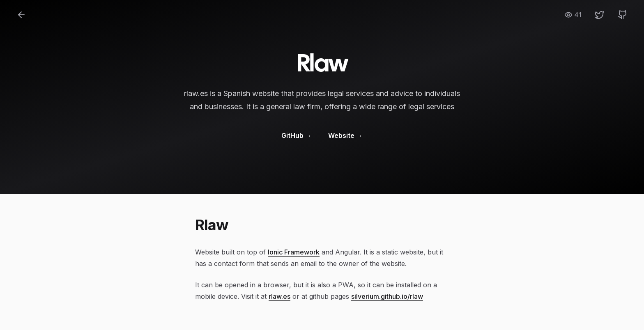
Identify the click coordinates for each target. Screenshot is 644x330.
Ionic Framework (294, 252)
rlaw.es (279, 296)
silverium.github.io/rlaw (387, 296)
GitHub (297, 135)
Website (345, 135)
